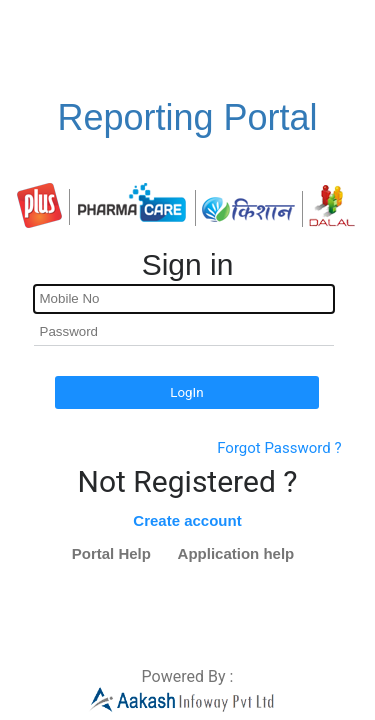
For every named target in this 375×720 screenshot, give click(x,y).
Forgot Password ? (279, 448)
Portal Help (111, 553)
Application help (236, 553)
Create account (187, 520)
